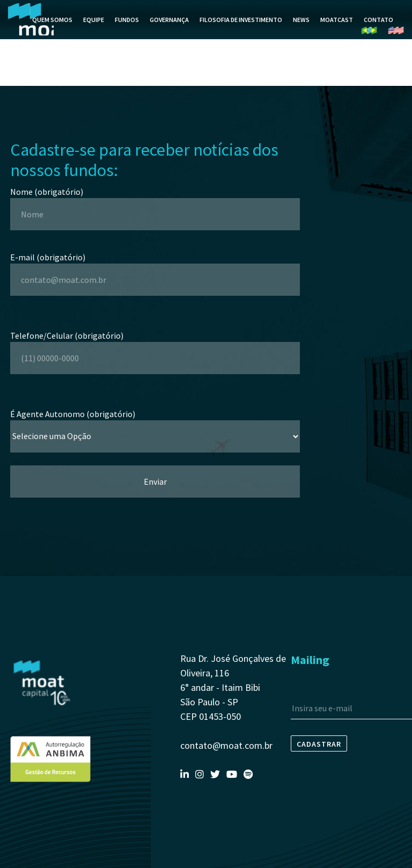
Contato (378, 32)
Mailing (310, 660)
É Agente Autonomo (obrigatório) (155, 425)
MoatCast (337, 32)
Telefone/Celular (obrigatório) (155, 347)
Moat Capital (31, 32)
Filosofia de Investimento (241, 32)
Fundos (127, 32)
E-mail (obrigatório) (155, 268)
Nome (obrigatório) (155, 203)
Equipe (94, 32)
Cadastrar (319, 744)
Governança (169, 32)
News (301, 32)
